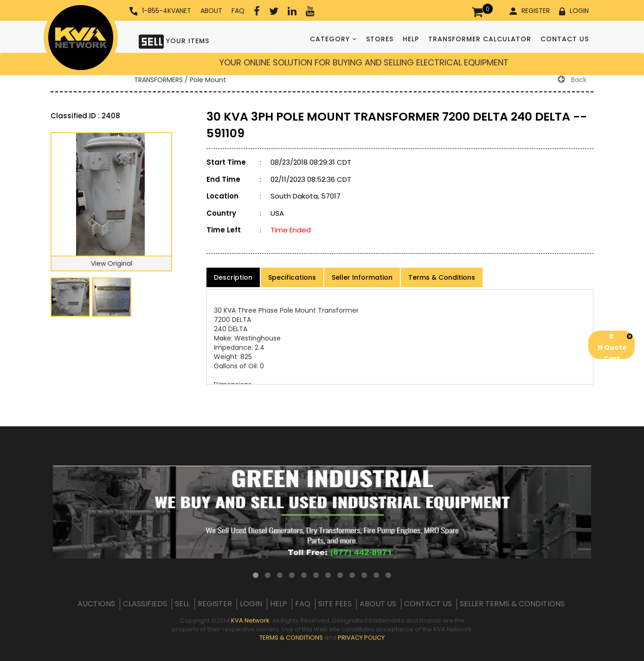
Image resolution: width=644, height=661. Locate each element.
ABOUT (211, 11)
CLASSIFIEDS (145, 604)
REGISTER (530, 11)
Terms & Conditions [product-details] (442, 277)
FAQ (238, 11)
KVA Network (250, 620)
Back (572, 80)
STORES (380, 39)
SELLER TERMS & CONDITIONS (512, 604)
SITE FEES (335, 604)
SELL (182, 604)
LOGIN (574, 11)
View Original (112, 263)
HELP (411, 39)
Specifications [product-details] (292, 277)
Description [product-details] (233, 277)
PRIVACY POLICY (361, 638)
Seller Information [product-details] (362, 277)
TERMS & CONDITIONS (291, 638)
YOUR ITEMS (174, 41)
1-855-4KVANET (160, 11)
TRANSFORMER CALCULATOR (480, 39)
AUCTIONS (96, 604)
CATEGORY (333, 39)
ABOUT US (378, 604)
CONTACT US (565, 39)
